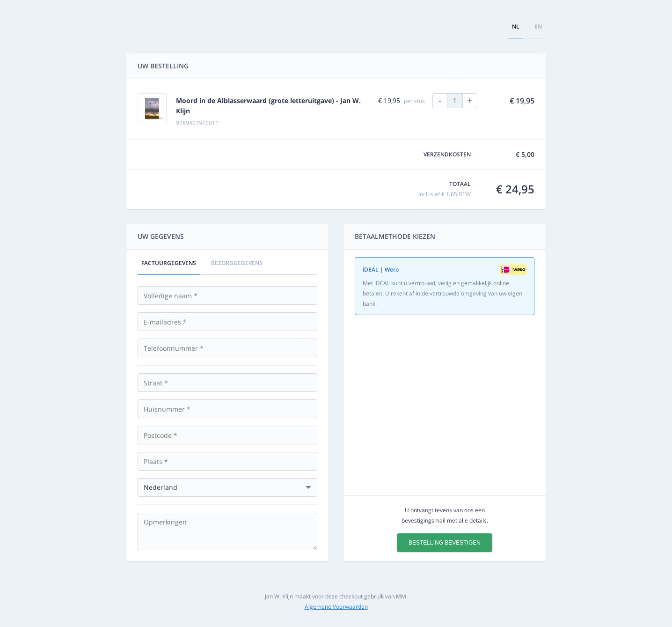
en (538, 26)
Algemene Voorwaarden (336, 607)
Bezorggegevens (237, 263)
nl (516, 26)
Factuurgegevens (169, 263)
